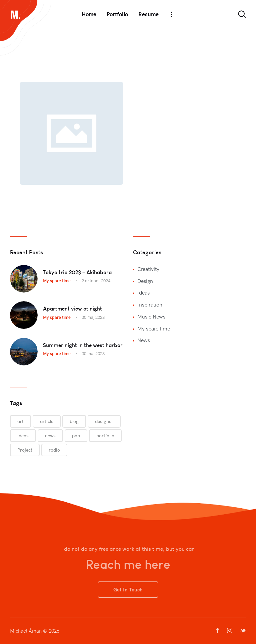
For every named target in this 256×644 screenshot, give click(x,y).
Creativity (148, 269)
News (144, 340)
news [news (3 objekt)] (50, 436)
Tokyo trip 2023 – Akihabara (77, 272)
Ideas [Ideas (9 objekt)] (23, 436)
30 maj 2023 (93, 317)
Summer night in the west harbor (83, 345)
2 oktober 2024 (96, 281)
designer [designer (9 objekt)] (104, 421)
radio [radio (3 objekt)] (54, 450)
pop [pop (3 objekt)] (76, 436)
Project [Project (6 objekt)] (25, 450)
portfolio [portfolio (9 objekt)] (105, 436)
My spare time (57, 281)
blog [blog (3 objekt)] (74, 421)
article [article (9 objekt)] (47, 421)
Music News (151, 316)
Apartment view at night (72, 309)
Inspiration (150, 304)
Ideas (143, 292)
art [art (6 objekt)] (20, 421)
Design (145, 281)
